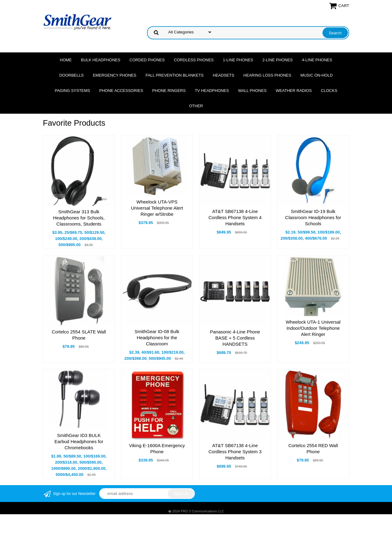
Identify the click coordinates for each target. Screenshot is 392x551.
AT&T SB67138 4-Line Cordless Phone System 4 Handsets (235, 217)
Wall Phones (252, 91)
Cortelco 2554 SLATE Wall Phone (79, 335)
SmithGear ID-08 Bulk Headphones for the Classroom (157, 338)
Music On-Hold (317, 75)
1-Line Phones (238, 60)
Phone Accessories (121, 91)
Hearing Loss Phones (267, 75)
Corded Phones (147, 60)
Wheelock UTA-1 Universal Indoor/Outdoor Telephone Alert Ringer (313, 328)
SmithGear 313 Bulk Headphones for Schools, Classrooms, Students (79, 218)
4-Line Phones (317, 60)
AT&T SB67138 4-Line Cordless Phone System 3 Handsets (235, 452)
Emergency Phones (115, 75)
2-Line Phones (278, 60)
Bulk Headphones (101, 60)
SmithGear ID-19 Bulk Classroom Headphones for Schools (313, 217)
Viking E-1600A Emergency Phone (157, 448)
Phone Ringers (169, 91)
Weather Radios (294, 91)
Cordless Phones (194, 60)
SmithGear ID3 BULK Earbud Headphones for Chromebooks (79, 441)
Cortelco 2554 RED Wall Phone (313, 448)
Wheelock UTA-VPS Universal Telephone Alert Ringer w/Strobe (157, 208)
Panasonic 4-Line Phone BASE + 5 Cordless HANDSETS (235, 338)
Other (196, 106)
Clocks (329, 91)
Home (66, 60)
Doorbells (72, 75)
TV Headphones (212, 91)
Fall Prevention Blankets (175, 75)
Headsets (224, 75)
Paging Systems (72, 91)
